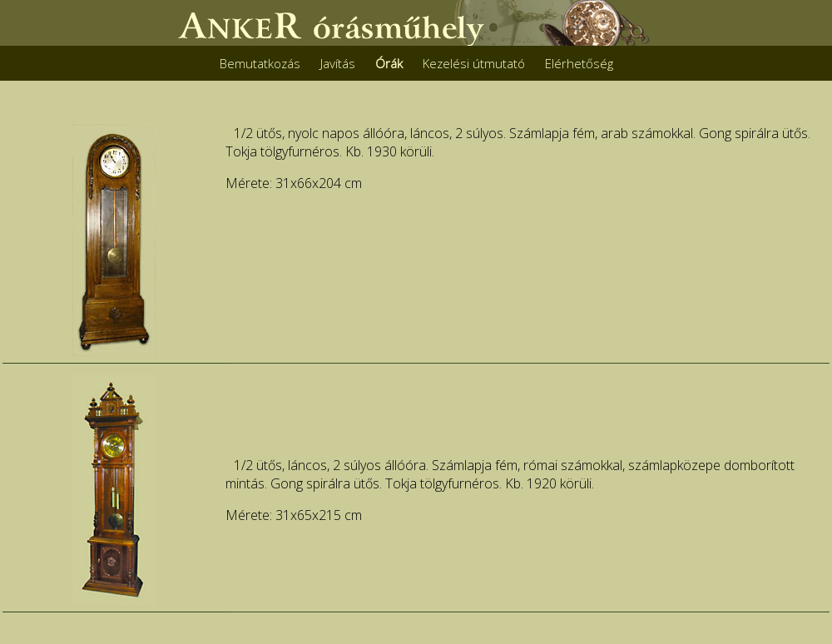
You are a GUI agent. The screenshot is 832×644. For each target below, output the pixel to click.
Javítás (338, 63)
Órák (389, 63)
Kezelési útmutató (474, 63)
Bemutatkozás (260, 63)
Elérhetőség (579, 63)
